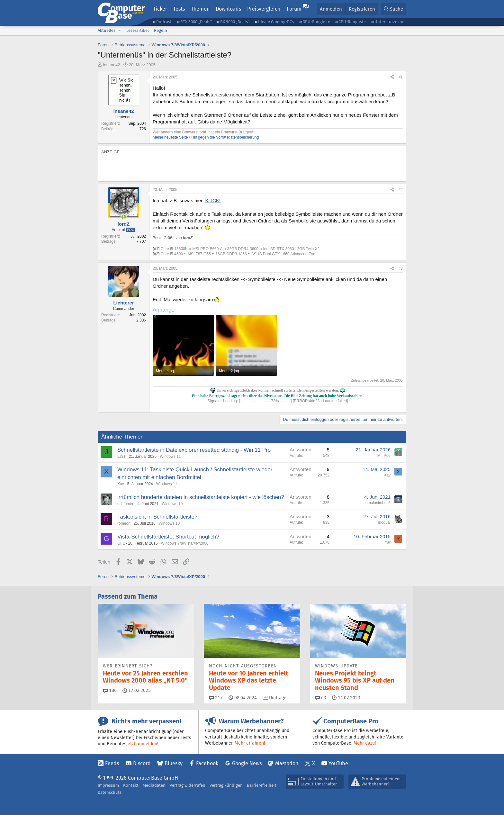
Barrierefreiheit (262, 785)
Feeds (112, 763)
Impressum (108, 785)
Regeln (161, 30)
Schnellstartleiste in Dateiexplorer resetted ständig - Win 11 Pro (194, 450)
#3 (401, 268)
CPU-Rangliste (352, 22)
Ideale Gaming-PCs (276, 22)
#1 (401, 77)
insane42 (112, 65)
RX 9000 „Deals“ (235, 22)
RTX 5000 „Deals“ (196, 22)
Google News (247, 763)
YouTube (338, 763)
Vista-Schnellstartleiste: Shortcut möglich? (168, 537)
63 (321, 698)
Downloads (228, 9)
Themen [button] (200, 9)
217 (216, 698)
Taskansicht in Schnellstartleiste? (157, 517)
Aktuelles (107, 30)
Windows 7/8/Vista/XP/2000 (184, 543)
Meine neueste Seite (170, 137)
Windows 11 (170, 457)
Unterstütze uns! (390, 22)
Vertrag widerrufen (188, 785)
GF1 (121, 543)
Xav (121, 484)
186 (110, 690)
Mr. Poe (384, 456)
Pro (131, 230)
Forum (294, 9)
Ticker (160, 9)
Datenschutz (110, 792)
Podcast (164, 22)
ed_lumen (126, 504)
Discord (142, 763)
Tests (179, 9)
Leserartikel (138, 30)
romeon (124, 523)
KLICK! (213, 200)
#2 (401, 190)
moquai (384, 522)
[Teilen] (392, 77)
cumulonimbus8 (377, 503)
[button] (120, 31)
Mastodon (287, 763)
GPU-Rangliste (316, 22)
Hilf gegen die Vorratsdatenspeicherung (225, 137)
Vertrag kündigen (226, 785)
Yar (388, 542)
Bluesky (174, 763)
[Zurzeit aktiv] (124, 217)
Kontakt (131, 785)
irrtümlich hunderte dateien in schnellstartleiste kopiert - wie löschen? (201, 497)
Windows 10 (172, 504)
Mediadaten (154, 785)
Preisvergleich (264, 9)
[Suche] (393, 9)
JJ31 (121, 457)
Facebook (207, 763)
